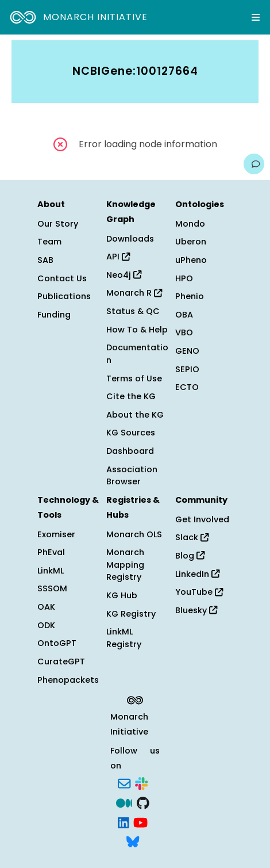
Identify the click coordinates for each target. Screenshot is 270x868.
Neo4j (124, 275)
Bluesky (196, 610)
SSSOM (52, 588)
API (118, 257)
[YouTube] (140, 821)
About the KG (135, 415)
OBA (184, 315)
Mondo (190, 224)
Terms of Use (134, 378)
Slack (192, 537)
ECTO (187, 387)
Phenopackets (68, 680)
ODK (46, 625)
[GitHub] (143, 802)
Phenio (190, 296)
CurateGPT (61, 661)
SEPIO (187, 369)
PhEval (51, 552)
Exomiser (56, 534)
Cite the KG (131, 396)
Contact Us (62, 278)
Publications (64, 296)
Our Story (58, 224)
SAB (45, 260)
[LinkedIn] (124, 821)
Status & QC (133, 311)
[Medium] (124, 802)
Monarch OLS (134, 534)
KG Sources (131, 433)
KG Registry (131, 614)
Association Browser (132, 476)
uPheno (191, 260)
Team (49, 242)
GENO (187, 351)
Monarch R (134, 293)
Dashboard (130, 451)
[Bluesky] (133, 841)
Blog (190, 556)
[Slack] (141, 783)
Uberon (191, 242)
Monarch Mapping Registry (125, 565)
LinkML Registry (124, 638)
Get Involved (202, 519)
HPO (184, 278)
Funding (54, 315)
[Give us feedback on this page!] (254, 164)
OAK (46, 607)
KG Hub (122, 595)
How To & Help (137, 330)
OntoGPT (57, 643)
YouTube (199, 592)
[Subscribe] (124, 783)
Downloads (130, 239)
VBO (184, 332)
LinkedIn (197, 574)
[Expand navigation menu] (256, 17)
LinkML (51, 571)
